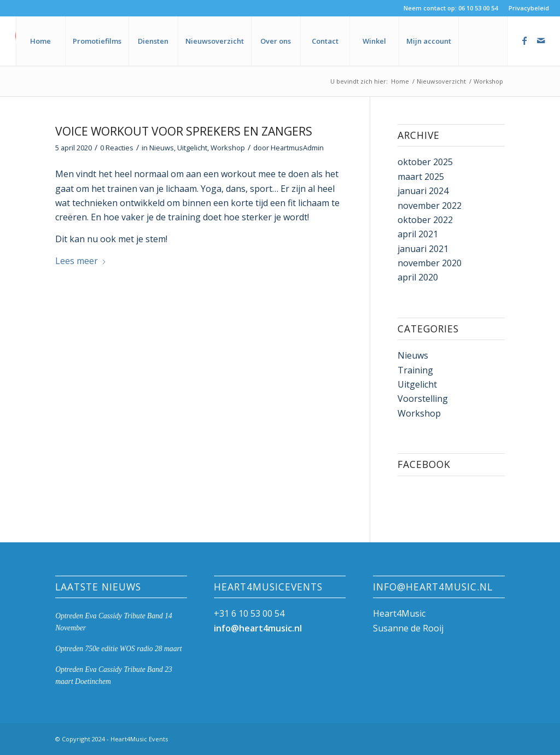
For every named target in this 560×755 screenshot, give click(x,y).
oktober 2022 (425, 220)
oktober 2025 (425, 162)
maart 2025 (421, 177)
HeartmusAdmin (297, 148)
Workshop (228, 148)
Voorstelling (423, 399)
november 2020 (430, 263)
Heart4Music (399, 613)
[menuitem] (526, 8)
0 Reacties (117, 148)
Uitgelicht (192, 148)
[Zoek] (483, 41)
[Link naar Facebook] (524, 40)
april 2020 (418, 277)
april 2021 (418, 234)
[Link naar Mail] (541, 40)
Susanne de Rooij (408, 628)
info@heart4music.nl (258, 628)
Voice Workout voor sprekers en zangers (184, 131)
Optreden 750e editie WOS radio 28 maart (118, 649)
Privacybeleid (529, 8)
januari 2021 (423, 249)
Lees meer (81, 261)
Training (415, 370)
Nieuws (162, 148)
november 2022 (430, 206)
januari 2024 (423, 191)
